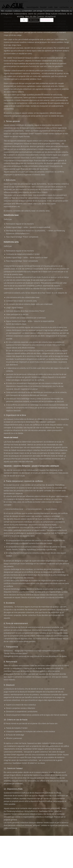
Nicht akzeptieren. (47, 20)
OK (24, 20)
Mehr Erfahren (34, 20)
